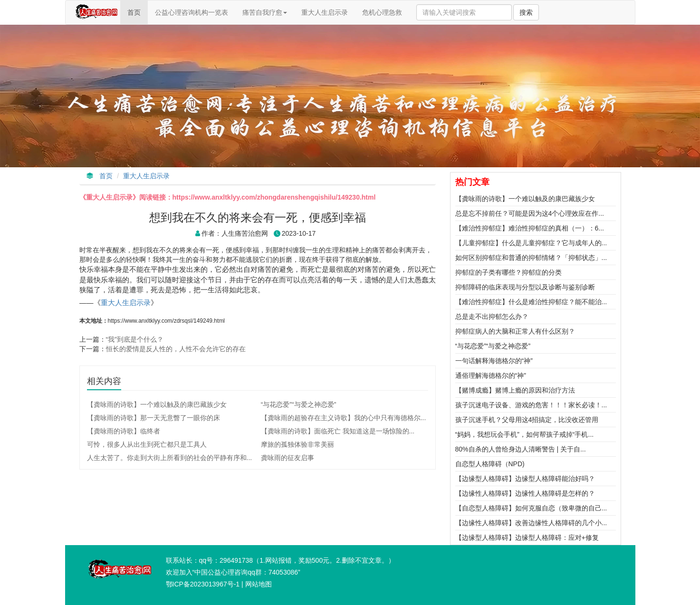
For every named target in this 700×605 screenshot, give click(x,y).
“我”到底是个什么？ (135, 339)
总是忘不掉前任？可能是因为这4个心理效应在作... (530, 213)
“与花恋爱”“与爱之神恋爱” (493, 346)
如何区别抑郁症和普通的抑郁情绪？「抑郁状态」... (531, 258)
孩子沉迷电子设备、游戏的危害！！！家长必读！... (531, 405)
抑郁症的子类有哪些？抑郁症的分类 (508, 272)
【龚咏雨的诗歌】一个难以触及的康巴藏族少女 (525, 199)
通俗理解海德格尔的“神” (491, 375)
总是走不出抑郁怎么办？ (492, 317)
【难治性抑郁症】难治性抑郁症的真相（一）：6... (530, 228)
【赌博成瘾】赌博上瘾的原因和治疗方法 (515, 390)
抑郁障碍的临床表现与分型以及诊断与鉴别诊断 (525, 287)
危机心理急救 (382, 12)
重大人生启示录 (325, 12)
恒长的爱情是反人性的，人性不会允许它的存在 (176, 349)
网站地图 (259, 584)
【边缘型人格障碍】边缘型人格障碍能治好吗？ (525, 479)
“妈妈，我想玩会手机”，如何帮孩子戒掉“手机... (525, 434)
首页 (137, 16)
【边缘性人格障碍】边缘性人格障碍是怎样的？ (525, 493)
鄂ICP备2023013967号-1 (203, 584)
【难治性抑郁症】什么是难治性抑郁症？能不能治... (531, 302)
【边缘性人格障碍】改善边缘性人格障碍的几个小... (531, 523)
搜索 (526, 12)
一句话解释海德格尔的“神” (494, 361)
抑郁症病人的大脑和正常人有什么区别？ (515, 331)
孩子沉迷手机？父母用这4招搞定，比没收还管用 (527, 420)
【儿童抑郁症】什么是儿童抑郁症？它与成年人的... (531, 243)
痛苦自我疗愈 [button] (265, 12)
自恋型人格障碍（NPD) (490, 464)
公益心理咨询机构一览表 (192, 12)
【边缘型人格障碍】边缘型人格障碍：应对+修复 (527, 538)
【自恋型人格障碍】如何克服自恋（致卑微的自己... (531, 508)
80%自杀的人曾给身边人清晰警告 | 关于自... (521, 449)
